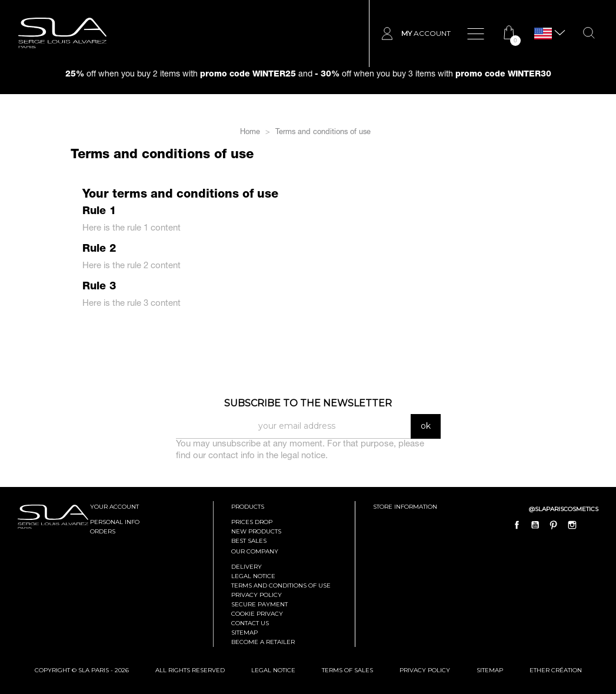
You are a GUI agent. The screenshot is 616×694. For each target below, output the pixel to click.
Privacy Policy (425, 670)
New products (256, 531)
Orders (103, 531)
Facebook (517, 525)
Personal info (115, 522)
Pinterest (554, 525)
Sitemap (244, 633)
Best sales (249, 541)
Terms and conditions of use (281, 585)
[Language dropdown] (543, 34)
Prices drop (252, 522)
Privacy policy (257, 595)
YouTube (535, 525)
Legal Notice (253, 576)
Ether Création (556, 670)
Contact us (250, 623)
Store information (405, 507)
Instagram (572, 525)
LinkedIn (590, 525)
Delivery (247, 567)
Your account (114, 507)
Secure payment (259, 604)
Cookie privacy (257, 614)
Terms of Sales (347, 670)
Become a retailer (263, 642)
